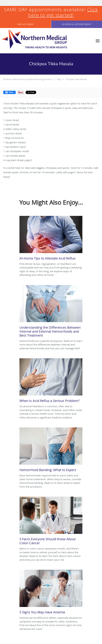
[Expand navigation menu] (98, 41)
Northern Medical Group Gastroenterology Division (28, 79)
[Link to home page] (47, 41)
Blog (59, 79)
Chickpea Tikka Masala (76, 79)
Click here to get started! (63, 12)
